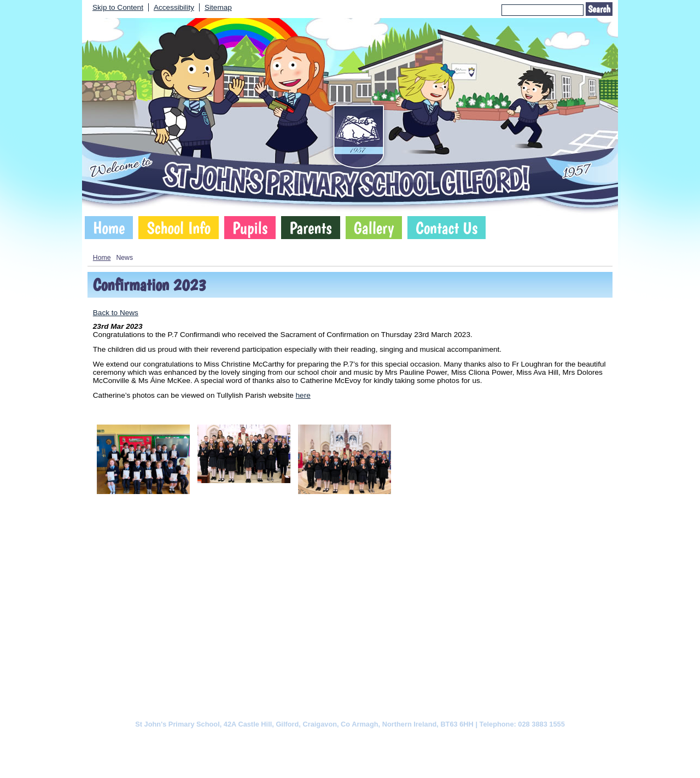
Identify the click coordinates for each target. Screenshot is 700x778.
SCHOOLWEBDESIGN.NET (361, 760)
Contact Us (447, 228)
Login (420, 760)
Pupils (250, 228)
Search (599, 9)
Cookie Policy (241, 741)
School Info (179, 228)
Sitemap (218, 7)
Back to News (116, 313)
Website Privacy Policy (305, 741)
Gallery (374, 228)
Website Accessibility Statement (398, 741)
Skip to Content (118, 7)
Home (109, 228)
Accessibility (174, 7)
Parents (310, 228)
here (303, 395)
